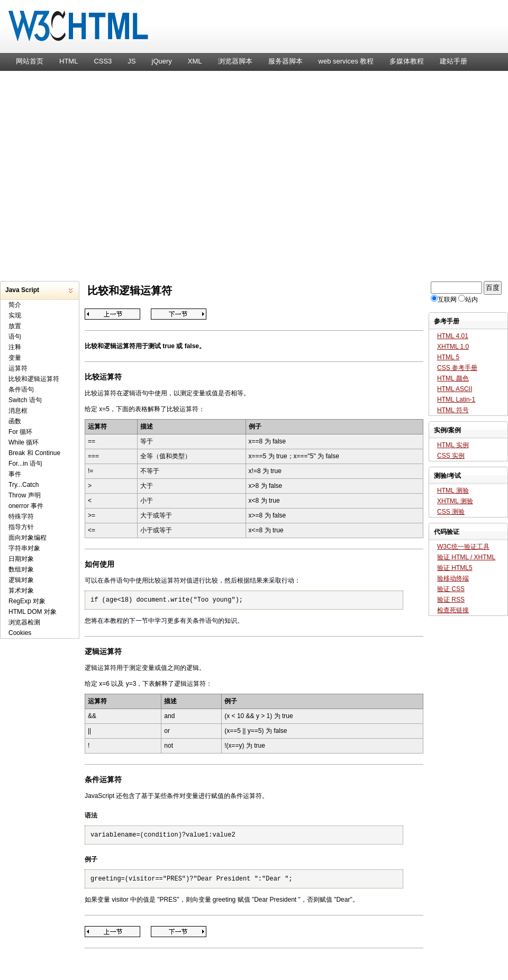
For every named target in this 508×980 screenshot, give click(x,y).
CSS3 (103, 61)
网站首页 (30, 61)
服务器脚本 (285, 61)
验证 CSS (451, 589)
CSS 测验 (451, 512)
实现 (15, 315)
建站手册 (453, 61)
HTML (69, 61)
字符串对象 (24, 548)
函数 (15, 421)
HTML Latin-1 (456, 400)
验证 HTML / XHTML (466, 557)
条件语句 (21, 389)
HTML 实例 (453, 445)
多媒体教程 (407, 61)
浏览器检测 (24, 622)
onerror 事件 (26, 506)
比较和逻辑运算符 (34, 379)
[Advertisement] (99, 175)
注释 (15, 347)
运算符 (18, 368)
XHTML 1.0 (453, 347)
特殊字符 (21, 516)
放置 (15, 326)
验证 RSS (451, 600)
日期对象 (21, 559)
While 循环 (24, 442)
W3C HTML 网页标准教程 (254, 29)
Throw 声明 (25, 495)
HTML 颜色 (453, 378)
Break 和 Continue (34, 453)
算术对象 (21, 591)
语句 (15, 337)
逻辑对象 (21, 580)
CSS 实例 (451, 456)
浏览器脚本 (235, 61)
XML (195, 61)
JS (131, 61)
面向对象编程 (28, 538)
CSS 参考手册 (457, 368)
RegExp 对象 (27, 601)
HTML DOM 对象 (33, 612)
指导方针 (21, 527)
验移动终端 (453, 578)
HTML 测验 (453, 491)
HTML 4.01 (453, 336)
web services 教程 (346, 61)
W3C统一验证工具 (463, 547)
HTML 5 (448, 357)
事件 (15, 474)
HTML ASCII (455, 389)
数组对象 (21, 569)
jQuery (162, 61)
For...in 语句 (25, 464)
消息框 (18, 411)
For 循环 (20, 432)
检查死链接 (453, 610)
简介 (15, 305)
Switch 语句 (25, 400)
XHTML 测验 (455, 501)
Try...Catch (24, 485)
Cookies (20, 633)
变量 (15, 358)
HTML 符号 (453, 410)
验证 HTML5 (455, 568)
